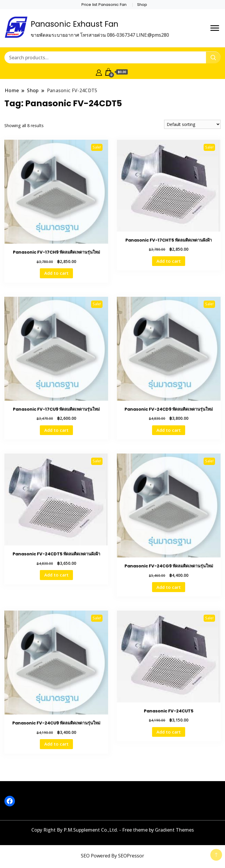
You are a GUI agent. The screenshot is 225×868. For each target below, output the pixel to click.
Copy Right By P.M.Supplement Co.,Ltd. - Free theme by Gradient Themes (113, 830)
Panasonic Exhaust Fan (75, 24)
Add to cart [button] (56, 273)
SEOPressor (131, 856)
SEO (85, 856)
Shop (142, 5)
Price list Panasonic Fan (104, 5)
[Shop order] (192, 124)
